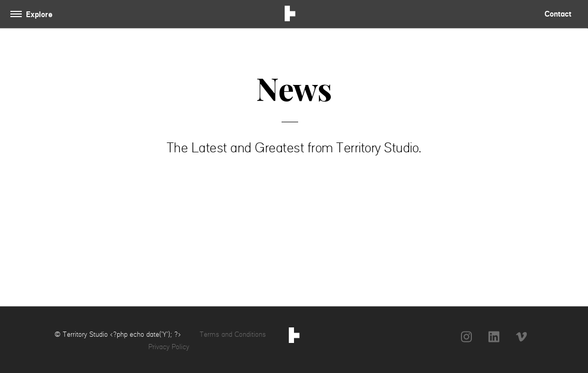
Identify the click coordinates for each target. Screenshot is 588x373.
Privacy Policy (169, 347)
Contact (558, 14)
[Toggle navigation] (33, 14)
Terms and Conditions (233, 334)
